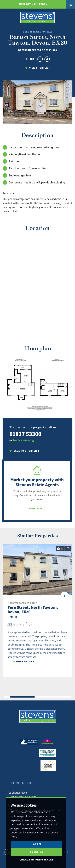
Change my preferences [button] (36, 860)
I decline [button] (36, 852)
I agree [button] (36, 844)
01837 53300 (25, 434)
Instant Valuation (33, 4)
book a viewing (24, 440)
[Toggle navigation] (71, 4)
